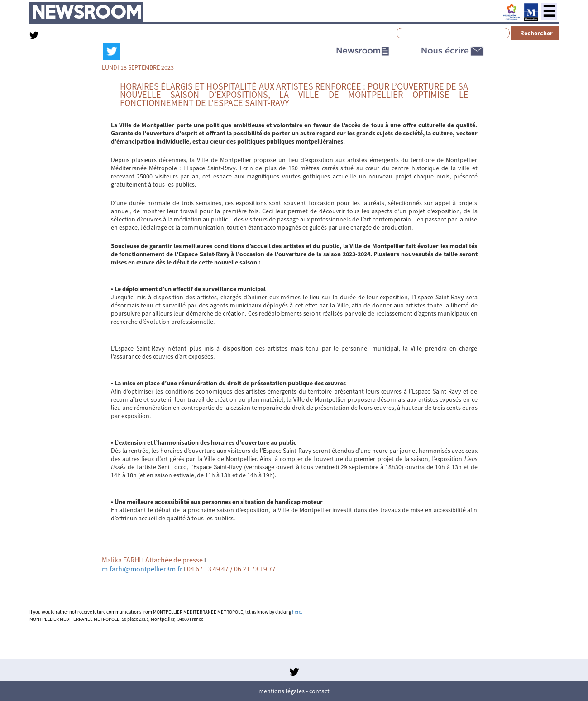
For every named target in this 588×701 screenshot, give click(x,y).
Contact (319, 691)
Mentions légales (282, 691)
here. (297, 612)
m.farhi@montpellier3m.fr (142, 569)
